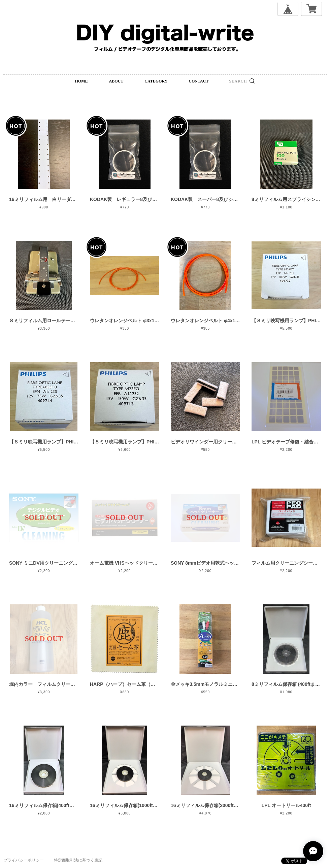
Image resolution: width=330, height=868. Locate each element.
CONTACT (199, 81)
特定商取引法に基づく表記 (78, 860)
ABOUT (116, 81)
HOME (81, 81)
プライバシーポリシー (24, 860)
